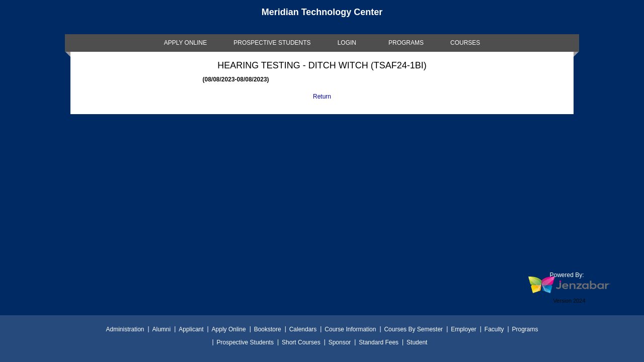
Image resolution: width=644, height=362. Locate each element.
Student (417, 342)
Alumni (162, 329)
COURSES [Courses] (465, 43)
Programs (525, 329)
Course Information (350, 329)
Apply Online (229, 329)
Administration (125, 329)
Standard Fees (379, 342)
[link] (186, 43)
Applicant (191, 329)
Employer (464, 329)
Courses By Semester (413, 329)
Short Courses (301, 342)
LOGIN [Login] (347, 43)
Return (322, 97)
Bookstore (268, 329)
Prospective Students (245, 342)
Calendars (303, 329)
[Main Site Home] (322, 17)
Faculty (494, 329)
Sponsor (340, 342)
